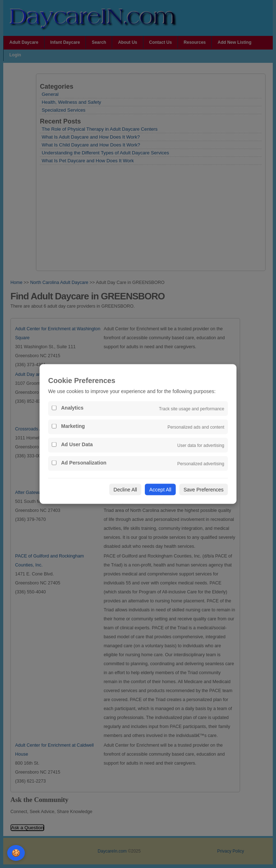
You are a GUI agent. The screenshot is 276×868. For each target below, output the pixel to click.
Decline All (125, 490)
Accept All (160, 490)
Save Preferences (204, 490)
